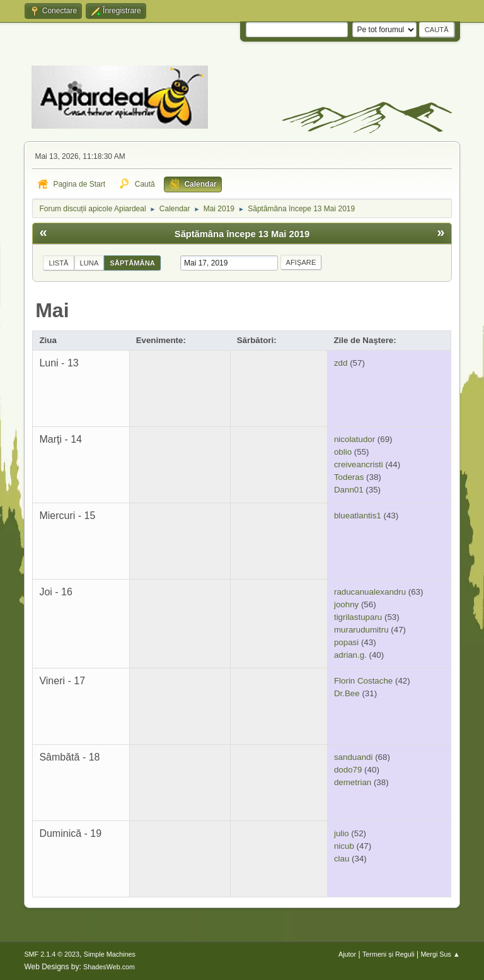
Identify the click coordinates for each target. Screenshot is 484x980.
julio (342, 833)
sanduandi (354, 757)
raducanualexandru (370, 592)
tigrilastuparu (358, 617)
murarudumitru (361, 630)
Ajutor (347, 954)
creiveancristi (359, 464)
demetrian (353, 782)
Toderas (349, 477)
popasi (346, 642)
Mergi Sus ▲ (440, 954)
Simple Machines (110, 954)
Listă (58, 263)
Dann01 (349, 490)
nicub (344, 846)
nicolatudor (354, 439)
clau (342, 859)
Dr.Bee (347, 693)
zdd (341, 363)
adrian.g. (350, 655)
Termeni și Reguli (389, 954)
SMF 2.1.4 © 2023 (52, 954)
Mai (52, 310)
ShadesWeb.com (109, 967)
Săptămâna (132, 263)
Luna (89, 263)
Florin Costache (363, 681)
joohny (346, 604)
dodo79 (348, 770)
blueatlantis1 (358, 516)
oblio (343, 452)
